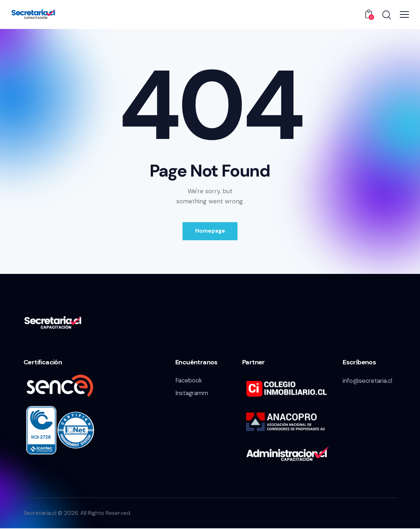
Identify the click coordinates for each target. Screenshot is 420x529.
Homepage (210, 231)
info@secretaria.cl (368, 381)
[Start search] (386, 16)
